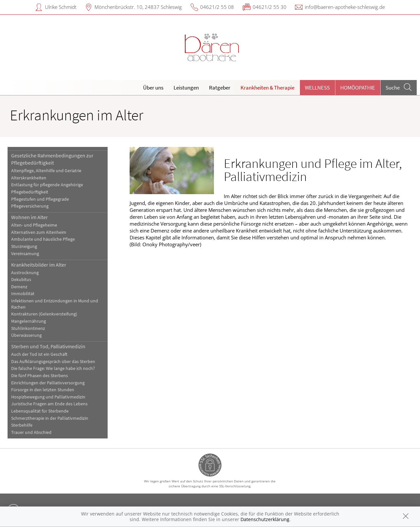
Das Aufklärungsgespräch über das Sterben (53, 362)
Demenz (19, 287)
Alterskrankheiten (29, 178)
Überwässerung (26, 335)
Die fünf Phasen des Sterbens (40, 376)
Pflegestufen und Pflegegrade (40, 199)
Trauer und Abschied (31, 432)
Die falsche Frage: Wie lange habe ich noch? (53, 368)
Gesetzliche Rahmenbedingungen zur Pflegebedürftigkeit (52, 159)
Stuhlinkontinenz (28, 328)
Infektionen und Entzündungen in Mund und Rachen (55, 304)
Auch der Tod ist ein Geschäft (39, 354)
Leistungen (186, 88)
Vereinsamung (25, 254)
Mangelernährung (29, 321)
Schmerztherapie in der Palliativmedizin (50, 418)
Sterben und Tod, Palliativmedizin (48, 346)
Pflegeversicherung (30, 206)
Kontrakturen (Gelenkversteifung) (44, 314)
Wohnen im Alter (30, 217)
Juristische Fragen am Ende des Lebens (49, 404)
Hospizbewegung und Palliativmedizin (48, 397)
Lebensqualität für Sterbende (40, 411)
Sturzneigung (24, 246)
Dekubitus (21, 280)
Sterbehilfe (22, 425)
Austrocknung (25, 273)
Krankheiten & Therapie (267, 88)
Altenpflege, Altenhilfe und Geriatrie (46, 171)
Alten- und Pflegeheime (34, 225)
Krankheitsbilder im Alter (39, 265)
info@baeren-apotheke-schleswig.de (345, 7)
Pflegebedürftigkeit (30, 192)
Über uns (153, 88)
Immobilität (23, 294)
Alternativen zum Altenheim (39, 232)
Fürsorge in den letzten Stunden (43, 390)
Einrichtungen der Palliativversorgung (48, 383)
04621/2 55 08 (217, 7)
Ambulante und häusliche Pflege (43, 239)
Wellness (317, 88)
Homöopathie (358, 88)
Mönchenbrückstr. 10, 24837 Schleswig (138, 7)
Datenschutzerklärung (265, 519)
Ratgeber (220, 88)
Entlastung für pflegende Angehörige (47, 185)
